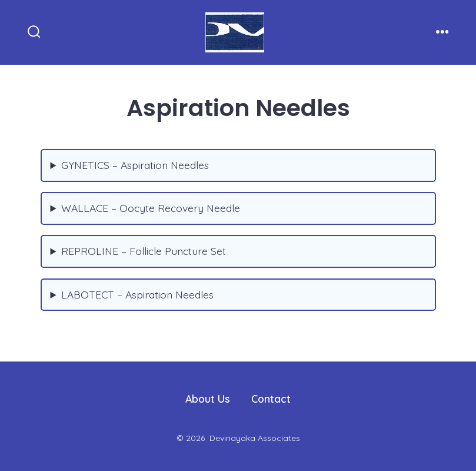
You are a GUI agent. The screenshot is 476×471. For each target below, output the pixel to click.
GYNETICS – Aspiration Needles (135, 165)
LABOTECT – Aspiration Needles (137, 294)
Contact (271, 399)
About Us (208, 399)
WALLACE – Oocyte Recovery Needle (151, 208)
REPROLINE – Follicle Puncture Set (144, 251)
